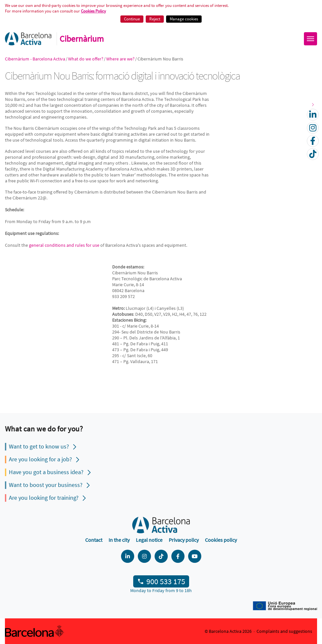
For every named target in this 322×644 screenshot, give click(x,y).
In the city (119, 540)
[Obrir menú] (310, 39)
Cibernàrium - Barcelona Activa (35, 59)
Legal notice (149, 540)
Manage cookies (184, 19)
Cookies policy (221, 540)
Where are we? (120, 59)
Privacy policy (184, 540)
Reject (155, 19)
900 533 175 (166, 581)
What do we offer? (86, 59)
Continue (132, 19)
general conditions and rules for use (64, 245)
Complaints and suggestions (284, 631)
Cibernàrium (82, 39)
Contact (94, 540)
